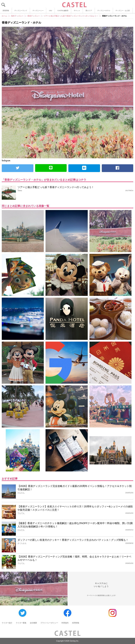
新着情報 (6, 11)
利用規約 (65, 623)
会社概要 (33, 623)
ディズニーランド (21, 11)
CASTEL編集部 (63, 11)
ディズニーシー (38, 11)
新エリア (89, 11)
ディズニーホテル (104, 11)
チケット (77, 11)
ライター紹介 (7, 623)
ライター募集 (21, 623)
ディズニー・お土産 (123, 11)
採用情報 (76, 623)
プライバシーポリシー (49, 623)
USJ (51, 11)
